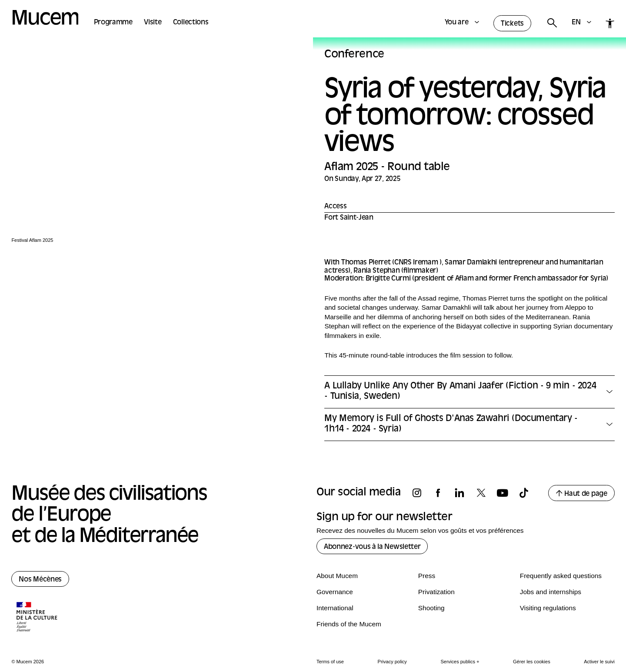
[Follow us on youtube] (506, 493)
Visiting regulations (548, 608)
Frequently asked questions (561, 576)
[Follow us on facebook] (442, 493)
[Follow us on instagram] (421, 493)
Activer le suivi (599, 662)
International (335, 608)
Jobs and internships (551, 592)
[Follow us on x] (485, 493)
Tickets (512, 24)
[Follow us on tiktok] (528, 493)
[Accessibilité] (610, 23)
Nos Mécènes (40, 580)
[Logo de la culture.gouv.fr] (37, 618)
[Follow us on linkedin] (463, 493)
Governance (335, 592)
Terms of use (330, 662)
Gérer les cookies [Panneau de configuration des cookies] (532, 662)
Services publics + (460, 662)
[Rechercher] (552, 23)
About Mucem (337, 576)
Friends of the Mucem (349, 624)
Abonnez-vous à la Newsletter (372, 547)
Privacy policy (392, 662)
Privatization (436, 592)
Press (427, 576)
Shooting (431, 608)
